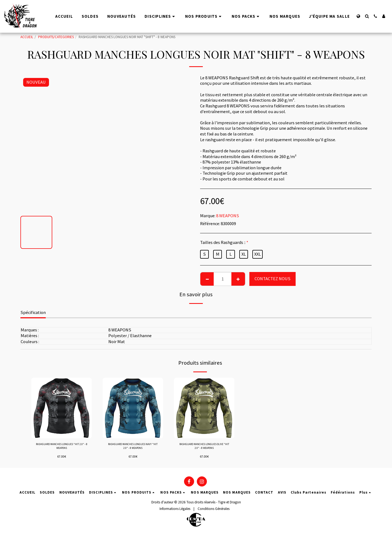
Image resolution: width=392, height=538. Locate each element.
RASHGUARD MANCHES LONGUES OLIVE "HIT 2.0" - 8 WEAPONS (204, 448)
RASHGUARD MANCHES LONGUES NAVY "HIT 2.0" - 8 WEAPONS (133, 448)
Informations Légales (175, 512)
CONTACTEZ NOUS (272, 279)
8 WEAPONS (228, 216)
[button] (367, 16)
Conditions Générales (214, 512)
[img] (62, 408)
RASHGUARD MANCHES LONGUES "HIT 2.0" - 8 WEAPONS (62, 448)
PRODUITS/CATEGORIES (56, 37)
